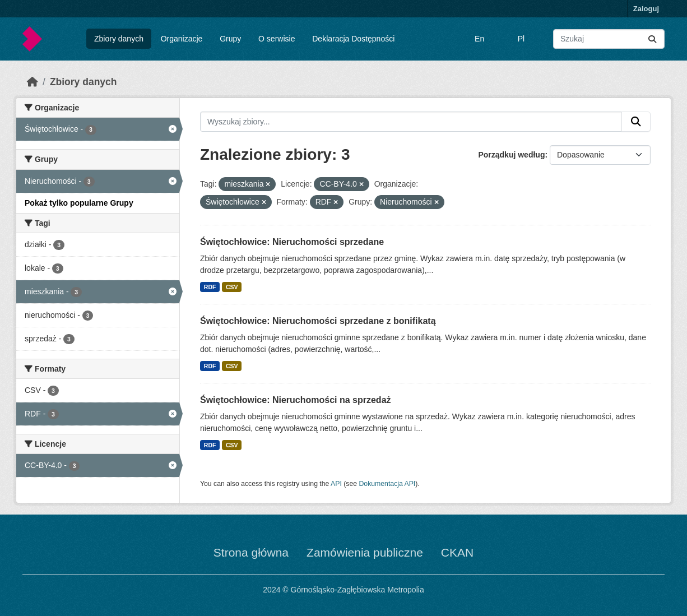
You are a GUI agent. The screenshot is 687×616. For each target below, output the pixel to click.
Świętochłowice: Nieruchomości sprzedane (292, 242)
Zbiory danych (119, 39)
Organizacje (182, 39)
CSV (232, 287)
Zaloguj (646, 9)
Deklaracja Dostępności (353, 39)
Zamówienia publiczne (365, 552)
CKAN (457, 552)
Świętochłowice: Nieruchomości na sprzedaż (296, 400)
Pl (521, 39)
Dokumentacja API (387, 484)
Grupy (230, 39)
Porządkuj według (511, 155)
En (479, 39)
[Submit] (652, 39)
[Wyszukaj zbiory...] (609, 39)
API (336, 484)
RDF (210, 287)
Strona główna (251, 552)
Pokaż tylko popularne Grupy (79, 203)
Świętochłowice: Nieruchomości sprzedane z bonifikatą (318, 321)
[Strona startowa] (33, 82)
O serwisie (277, 39)
